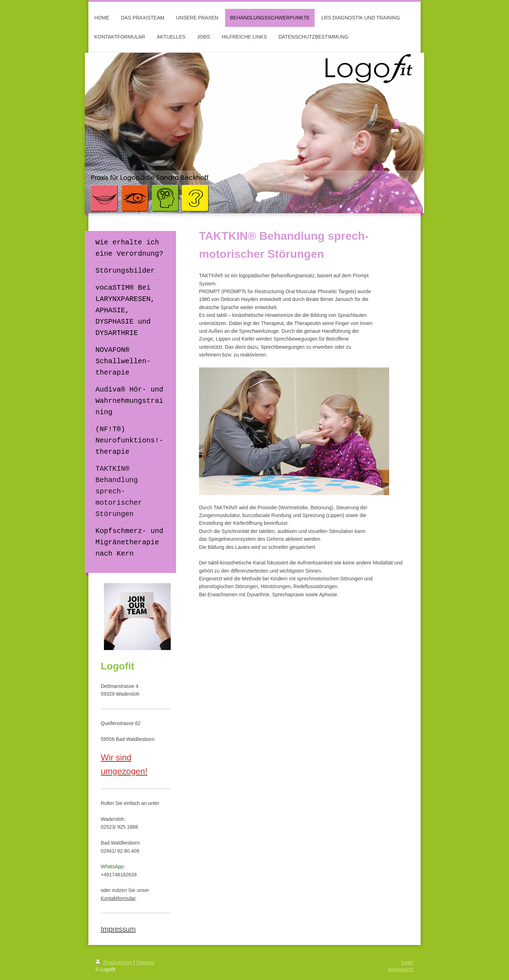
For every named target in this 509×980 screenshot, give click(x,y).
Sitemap (145, 962)
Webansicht (401, 969)
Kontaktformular (118, 898)
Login (408, 962)
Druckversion (114, 962)
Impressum (118, 929)
